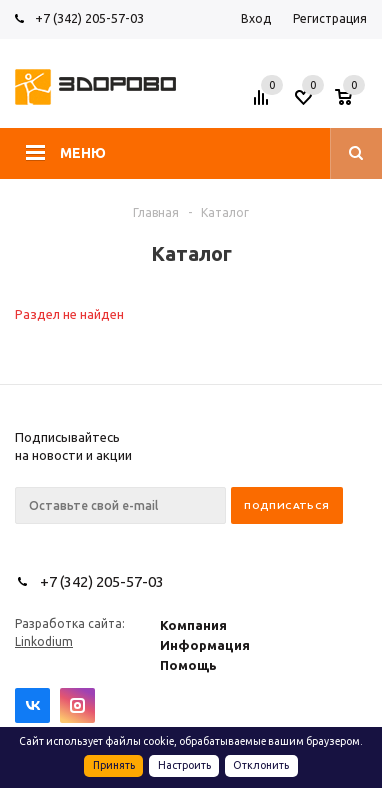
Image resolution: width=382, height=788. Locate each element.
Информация (205, 645)
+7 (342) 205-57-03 (89, 18)
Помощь (188, 665)
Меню (83, 153)
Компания (193, 625)
